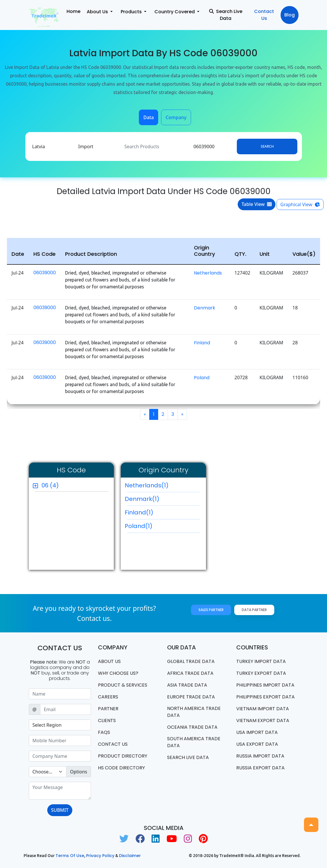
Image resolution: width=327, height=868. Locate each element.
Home (73, 11)
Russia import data (260, 756)
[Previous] (145, 414)
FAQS (104, 732)
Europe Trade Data (191, 697)
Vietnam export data (263, 720)
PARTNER (108, 709)
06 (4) (50, 485)
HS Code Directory (121, 768)
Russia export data (260, 768)
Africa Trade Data (190, 673)
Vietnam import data (263, 709)
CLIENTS (107, 720)
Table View (257, 204)
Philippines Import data (265, 685)
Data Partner (254, 610)
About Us (109, 661)
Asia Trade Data (187, 685)
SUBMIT (60, 810)
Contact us (113, 744)
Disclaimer (130, 856)
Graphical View (300, 204)
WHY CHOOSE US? (118, 673)
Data (149, 117)
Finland (202, 343)
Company (176, 117)
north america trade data (194, 712)
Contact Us (264, 15)
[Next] (182, 414)
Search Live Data (226, 15)
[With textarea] (60, 791)
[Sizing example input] (60, 694)
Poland (202, 378)
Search (267, 146)
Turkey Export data (261, 673)
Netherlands (208, 273)
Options (79, 772)
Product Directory (123, 756)
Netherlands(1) (162, 487)
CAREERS (108, 697)
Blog (290, 15)
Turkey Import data (261, 661)
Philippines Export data (265, 697)
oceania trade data (192, 727)
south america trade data (194, 742)
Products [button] (132, 12)
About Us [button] (98, 12)
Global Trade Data (191, 661)
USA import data (257, 732)
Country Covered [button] (175, 12)
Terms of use (70, 856)
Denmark (205, 308)
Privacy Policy (100, 856)
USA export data (257, 744)
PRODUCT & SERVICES (123, 685)
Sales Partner (211, 610)
